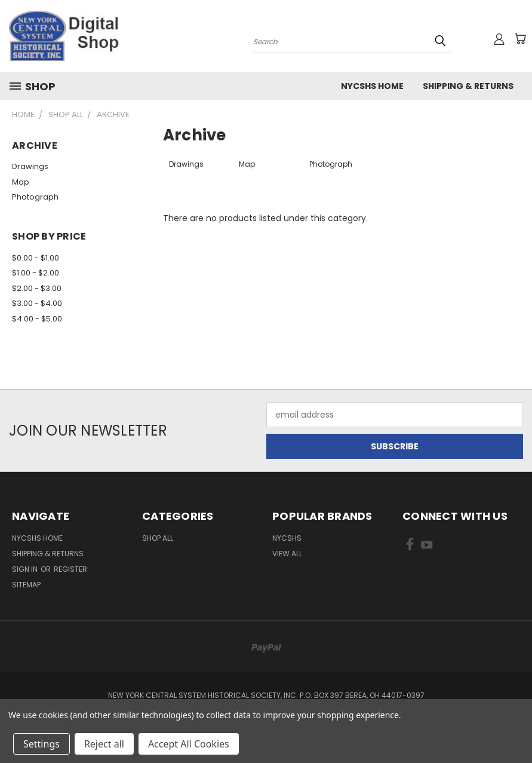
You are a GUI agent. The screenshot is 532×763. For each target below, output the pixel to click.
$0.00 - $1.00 (36, 258)
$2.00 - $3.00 (37, 288)
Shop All (158, 538)
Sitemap (26, 585)
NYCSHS (287, 538)
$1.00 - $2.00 (36, 273)
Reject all (104, 744)
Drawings (30, 166)
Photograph (35, 197)
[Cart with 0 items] (520, 39)
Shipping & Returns (468, 86)
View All (287, 554)
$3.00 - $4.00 (37, 303)
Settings (41, 744)
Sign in (26, 569)
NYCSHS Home (372, 86)
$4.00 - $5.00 (37, 319)
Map (21, 182)
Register (70, 569)
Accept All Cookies (189, 744)
